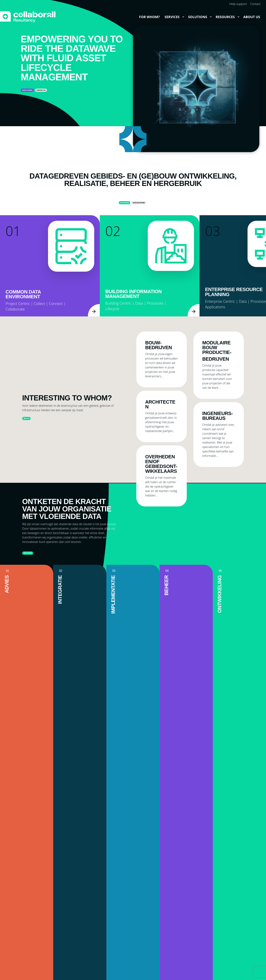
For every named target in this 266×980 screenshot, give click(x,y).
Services (172, 17)
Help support (238, 4)
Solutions (198, 17)
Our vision (113, 204)
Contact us (68, 91)
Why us (32, 421)
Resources (225, 17)
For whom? (149, 17)
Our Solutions (146, 204)
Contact (255, 4)
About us (252, 17)
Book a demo (36, 91)
